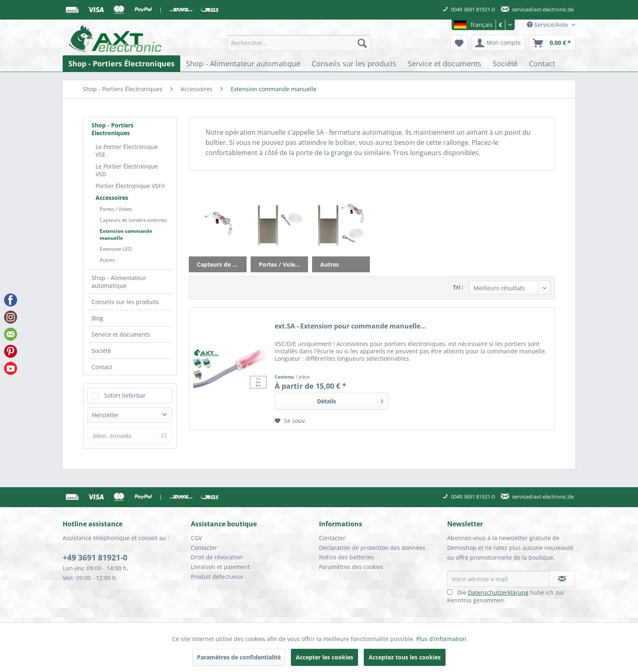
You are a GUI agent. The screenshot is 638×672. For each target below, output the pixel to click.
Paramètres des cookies (351, 567)
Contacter (204, 548)
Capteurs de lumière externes (133, 220)
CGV (196, 538)
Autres (107, 260)
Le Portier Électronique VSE (127, 151)
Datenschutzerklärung (498, 592)
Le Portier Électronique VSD (127, 170)
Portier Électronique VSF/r (131, 186)
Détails (350, 400)
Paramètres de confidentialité (239, 657)
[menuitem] (299, 43)
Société (101, 351)
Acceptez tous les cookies (405, 657)
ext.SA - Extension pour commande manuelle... (351, 326)
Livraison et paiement (220, 567)
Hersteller (105, 415)
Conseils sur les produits (125, 302)
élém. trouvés (130, 436)
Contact (102, 367)
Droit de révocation (217, 557)
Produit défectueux (217, 577)
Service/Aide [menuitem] (548, 25)
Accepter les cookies (324, 657)
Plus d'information (441, 639)
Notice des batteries (346, 557)
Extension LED (116, 249)
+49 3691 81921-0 (95, 558)
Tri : (458, 287)
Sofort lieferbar (125, 395)
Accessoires (112, 198)
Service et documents (121, 334)
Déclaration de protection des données (372, 548)
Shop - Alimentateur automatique (119, 282)
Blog (97, 318)
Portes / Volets (116, 209)
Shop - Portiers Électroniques (113, 129)
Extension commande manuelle (126, 234)
